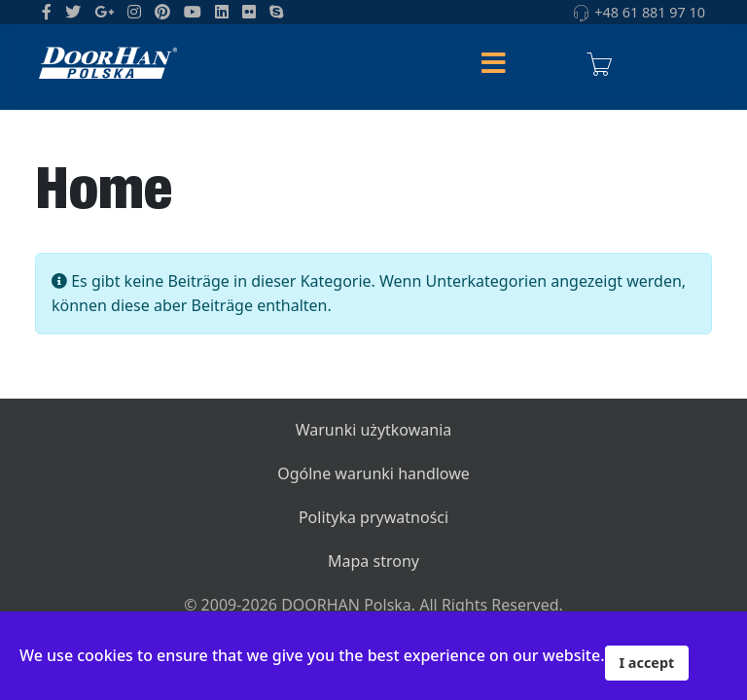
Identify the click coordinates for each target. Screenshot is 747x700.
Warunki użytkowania (374, 430)
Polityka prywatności (373, 517)
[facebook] (47, 12)
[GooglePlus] (104, 12)
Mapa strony (373, 561)
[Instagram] (134, 12)
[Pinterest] (162, 12)
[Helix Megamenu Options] (493, 64)
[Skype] (276, 12)
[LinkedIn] (222, 12)
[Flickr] (249, 12)
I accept (647, 663)
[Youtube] (193, 12)
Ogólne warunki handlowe (373, 473)
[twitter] (73, 12)
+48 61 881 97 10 (650, 12)
